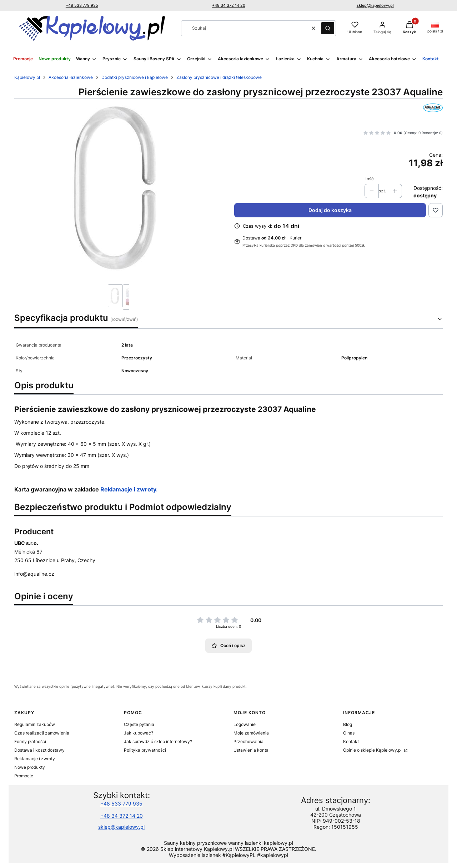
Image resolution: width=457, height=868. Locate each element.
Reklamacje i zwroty (35, 759)
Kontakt (351, 741)
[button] (328, 28)
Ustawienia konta (251, 750)
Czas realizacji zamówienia (42, 733)
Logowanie (245, 724)
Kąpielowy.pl (27, 77)
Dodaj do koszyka (330, 210)
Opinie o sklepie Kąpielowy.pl (373, 750)
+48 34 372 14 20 (229, 5)
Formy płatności (30, 741)
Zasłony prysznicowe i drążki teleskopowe (219, 77)
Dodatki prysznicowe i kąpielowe (135, 77)
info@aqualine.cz (34, 574)
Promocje (24, 776)
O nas (349, 733)
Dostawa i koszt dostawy (39, 750)
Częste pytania (139, 724)
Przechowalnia (248, 741)
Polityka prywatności (145, 750)
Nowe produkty (30, 767)
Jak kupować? (139, 733)
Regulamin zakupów (35, 724)
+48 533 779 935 (82, 5)
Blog (348, 724)
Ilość (369, 179)
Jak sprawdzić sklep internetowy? (158, 741)
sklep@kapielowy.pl (375, 5)
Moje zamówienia (251, 733)
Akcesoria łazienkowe (71, 77)
